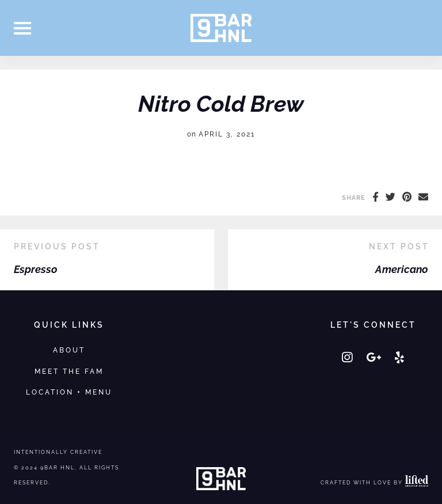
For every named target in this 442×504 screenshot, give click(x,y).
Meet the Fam (69, 371)
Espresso (36, 269)
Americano (402, 269)
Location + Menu (69, 392)
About (69, 350)
